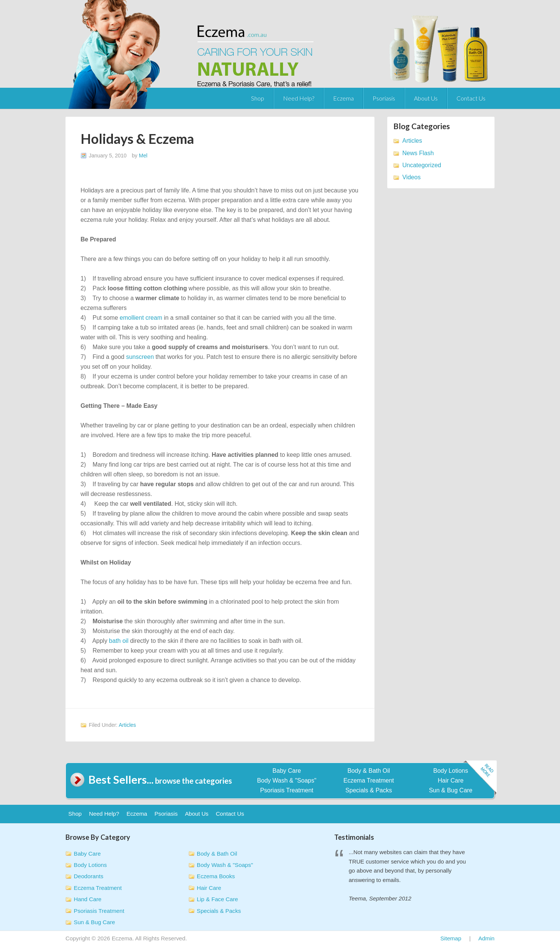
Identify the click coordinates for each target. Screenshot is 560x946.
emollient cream (141, 318)
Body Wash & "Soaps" (287, 780)
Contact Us (471, 98)
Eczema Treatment (369, 780)
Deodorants (89, 876)
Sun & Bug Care (451, 790)
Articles (127, 725)
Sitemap (451, 938)
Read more (480, 778)
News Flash (418, 153)
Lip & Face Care (218, 899)
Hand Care (87, 899)
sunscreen (140, 357)
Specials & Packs (369, 790)
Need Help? (299, 98)
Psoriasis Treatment (287, 790)
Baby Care (287, 771)
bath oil (119, 641)
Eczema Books (216, 876)
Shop (258, 98)
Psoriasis (384, 98)
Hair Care (450, 780)
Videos (412, 177)
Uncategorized (422, 165)
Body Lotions (451, 771)
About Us (426, 98)
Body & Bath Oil (369, 771)
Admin (486, 938)
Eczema (343, 98)
